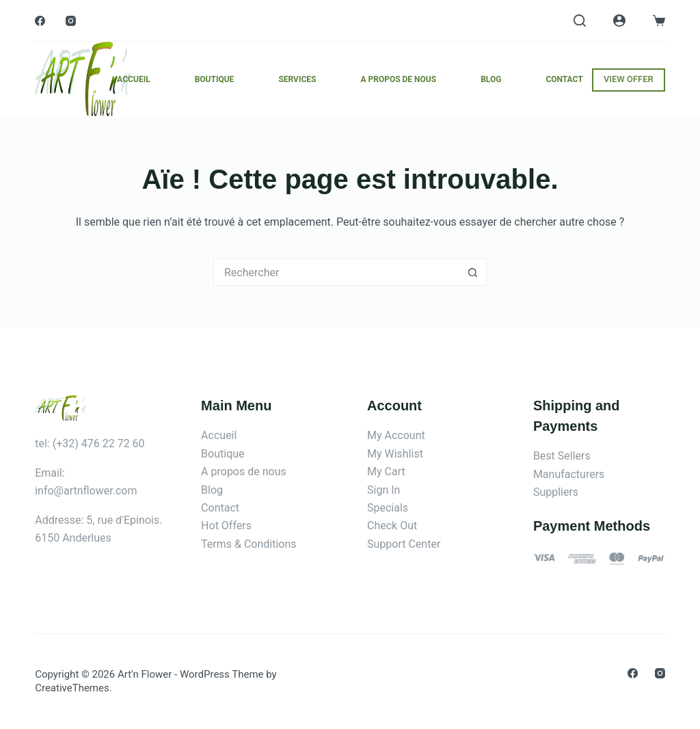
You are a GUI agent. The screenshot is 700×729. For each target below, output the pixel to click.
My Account (396, 435)
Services (297, 79)
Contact (564, 79)
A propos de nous (398, 79)
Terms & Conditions (249, 544)
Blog (491, 79)
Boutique (215, 79)
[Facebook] (40, 21)
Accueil (133, 79)
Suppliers (556, 492)
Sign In (383, 490)
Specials (388, 508)
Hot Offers (226, 526)
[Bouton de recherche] (473, 272)
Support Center (404, 544)
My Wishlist (395, 454)
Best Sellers (562, 456)
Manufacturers (569, 474)
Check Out (392, 526)
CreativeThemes (72, 688)
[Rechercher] (580, 21)
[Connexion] (619, 21)
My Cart (386, 472)
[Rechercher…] (336, 272)
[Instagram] (71, 21)
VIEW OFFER (629, 79)
